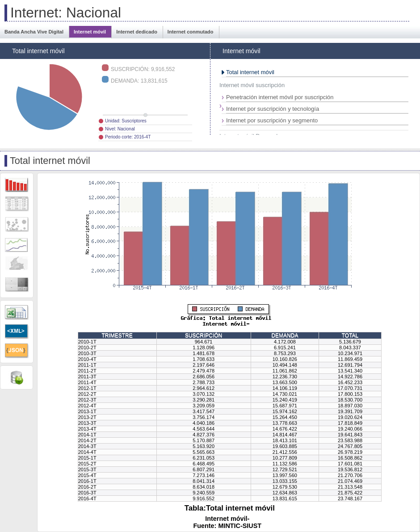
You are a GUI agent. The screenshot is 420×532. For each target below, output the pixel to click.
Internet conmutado (191, 32)
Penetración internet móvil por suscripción (280, 97)
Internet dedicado (137, 32)
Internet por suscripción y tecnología (273, 109)
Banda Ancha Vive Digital (34, 32)
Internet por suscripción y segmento (272, 120)
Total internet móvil (250, 72)
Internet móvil (90, 32)
